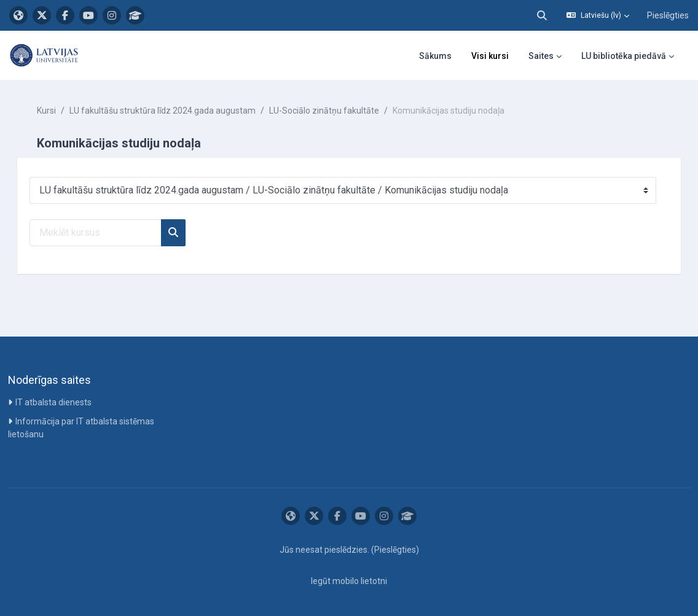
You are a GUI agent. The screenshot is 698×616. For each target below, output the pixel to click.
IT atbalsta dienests (55, 402)
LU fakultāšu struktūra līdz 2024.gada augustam (180, 111)
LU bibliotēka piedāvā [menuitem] (624, 56)
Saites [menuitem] (541, 56)
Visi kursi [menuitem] (490, 56)
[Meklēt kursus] (113, 233)
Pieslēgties (668, 15)
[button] (542, 15)
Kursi (64, 111)
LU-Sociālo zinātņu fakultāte (341, 111)
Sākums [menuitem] (435, 56)
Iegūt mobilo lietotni (349, 581)
